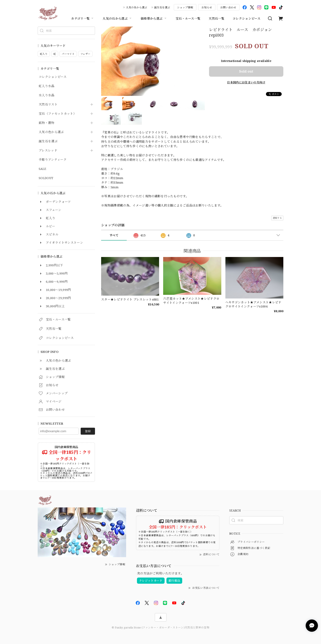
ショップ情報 (185, 7)
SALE (42, 169)
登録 (88, 431)
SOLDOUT (46, 178)
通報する (277, 218)
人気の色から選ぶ (137, 7)
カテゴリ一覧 (83, 18)
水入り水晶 (47, 95)
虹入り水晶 (47, 86)
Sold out (246, 71)
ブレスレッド (48, 150)
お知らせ (207, 7)
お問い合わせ (228, 7)
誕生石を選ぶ (162, 7)
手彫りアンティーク (53, 160)
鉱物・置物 (47, 123)
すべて (114, 235)
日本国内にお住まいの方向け (246, 82)
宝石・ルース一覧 (188, 18)
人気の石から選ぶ (118, 18)
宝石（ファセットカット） (58, 114)
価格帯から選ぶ (154, 18)
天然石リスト (48, 104)
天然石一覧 (216, 18)
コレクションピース (246, 18)
